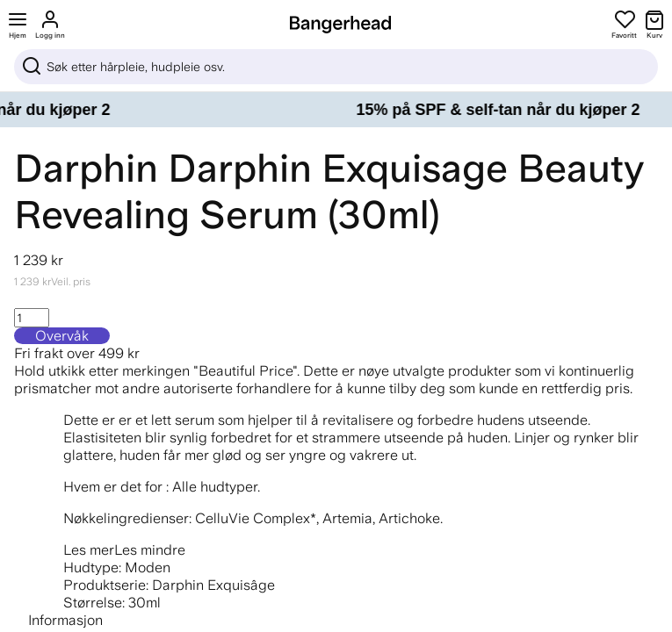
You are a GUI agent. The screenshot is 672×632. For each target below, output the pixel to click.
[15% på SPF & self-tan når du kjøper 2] (336, 110)
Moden (148, 567)
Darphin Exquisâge (213, 585)
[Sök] (336, 67)
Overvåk (62, 336)
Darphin (86, 168)
